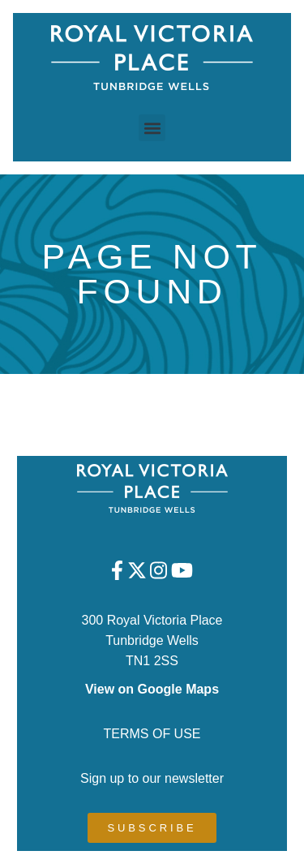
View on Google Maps (152, 689)
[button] (152, 128)
